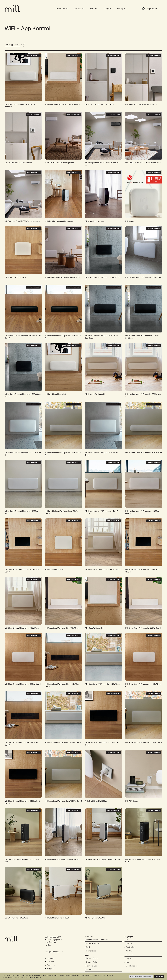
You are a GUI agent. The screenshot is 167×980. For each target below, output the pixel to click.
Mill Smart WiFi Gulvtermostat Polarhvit (141, 104)
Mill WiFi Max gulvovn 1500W (57, 918)
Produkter (62, 9)
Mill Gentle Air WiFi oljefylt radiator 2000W (102, 859)
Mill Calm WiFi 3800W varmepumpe (59, 163)
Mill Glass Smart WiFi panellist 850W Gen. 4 (143, 628)
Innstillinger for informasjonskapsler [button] (141, 976)
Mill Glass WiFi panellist (95, 628)
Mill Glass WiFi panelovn (55, 570)
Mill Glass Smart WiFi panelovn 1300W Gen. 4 (63, 801)
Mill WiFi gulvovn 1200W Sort (17, 918)
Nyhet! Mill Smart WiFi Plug (96, 801)
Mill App (122, 9)
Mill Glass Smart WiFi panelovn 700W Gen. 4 (23, 628)
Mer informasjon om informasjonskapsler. (29, 977)
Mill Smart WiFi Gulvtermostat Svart (99, 104)
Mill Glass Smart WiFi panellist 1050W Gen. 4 (63, 743)
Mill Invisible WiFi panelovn (15, 277)
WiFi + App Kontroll (33, 56)
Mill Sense (129, 221)
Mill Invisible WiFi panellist (55, 394)
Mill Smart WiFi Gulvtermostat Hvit (19, 163)
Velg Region (151, 9)
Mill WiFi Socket (132, 801)
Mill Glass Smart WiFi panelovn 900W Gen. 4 (23, 684)
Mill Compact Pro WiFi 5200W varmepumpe (22, 221)
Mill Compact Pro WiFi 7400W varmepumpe (143, 163)
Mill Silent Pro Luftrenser (95, 221)
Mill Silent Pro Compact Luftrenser (59, 221)
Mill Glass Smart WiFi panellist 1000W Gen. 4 (103, 684)
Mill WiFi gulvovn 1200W (95, 918)
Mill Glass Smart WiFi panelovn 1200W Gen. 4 (144, 743)
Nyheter (93, 9)
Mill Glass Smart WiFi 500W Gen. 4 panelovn (63, 104)
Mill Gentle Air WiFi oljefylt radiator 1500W (62, 859)
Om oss (79, 9)
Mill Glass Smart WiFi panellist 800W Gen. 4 (63, 628)
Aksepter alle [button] (159, 976)
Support (107, 9)
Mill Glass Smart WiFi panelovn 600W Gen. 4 (103, 570)
